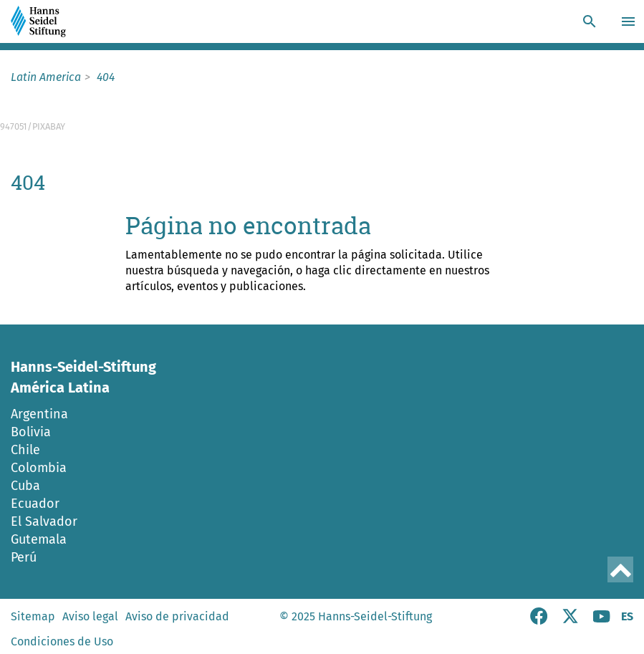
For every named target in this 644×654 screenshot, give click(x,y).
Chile (25, 450)
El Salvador (44, 521)
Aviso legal (90, 616)
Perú (24, 557)
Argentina (39, 414)
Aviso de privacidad (177, 616)
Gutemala (39, 539)
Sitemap (33, 616)
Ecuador (35, 504)
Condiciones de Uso (62, 641)
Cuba (25, 486)
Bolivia (31, 432)
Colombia (39, 468)
